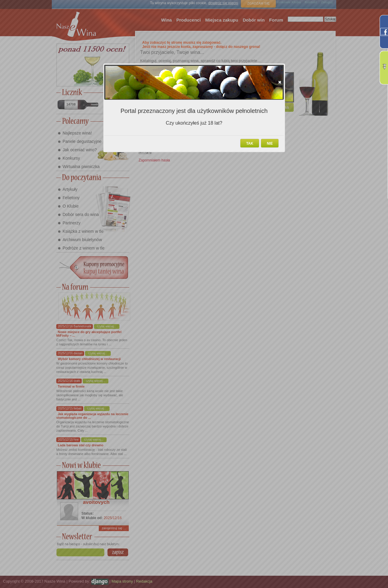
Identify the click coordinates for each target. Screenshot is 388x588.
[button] (280, 82)
